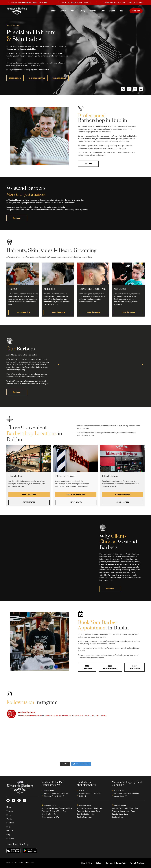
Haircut (13, 289)
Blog (121, 11)
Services (63, 11)
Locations (93, 11)
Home (53, 11)
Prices (73, 11)
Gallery (82, 11)
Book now (136, 11)
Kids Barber (120, 289)
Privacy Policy (121, 863)
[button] (59, 364)
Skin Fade (49, 289)
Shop (103, 11)
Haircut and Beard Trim (92, 289)
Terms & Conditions (137, 863)
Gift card (112, 11)
